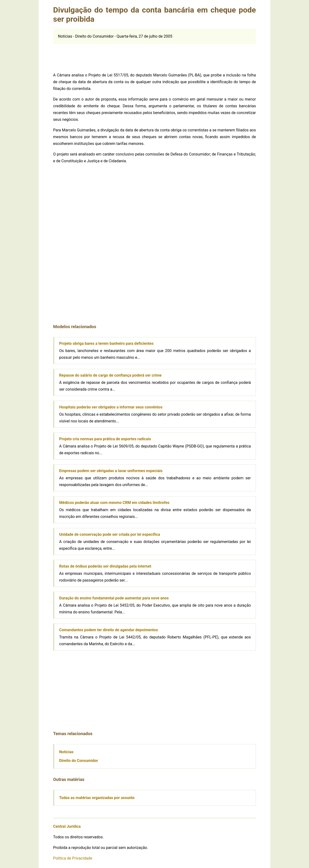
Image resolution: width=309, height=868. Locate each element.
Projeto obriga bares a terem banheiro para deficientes (106, 343)
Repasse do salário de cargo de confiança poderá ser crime (110, 375)
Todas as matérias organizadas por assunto (97, 798)
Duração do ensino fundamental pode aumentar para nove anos (114, 598)
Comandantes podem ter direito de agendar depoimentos (109, 630)
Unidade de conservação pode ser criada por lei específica (110, 534)
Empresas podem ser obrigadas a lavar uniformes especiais (111, 471)
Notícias (66, 752)
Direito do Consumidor (79, 761)
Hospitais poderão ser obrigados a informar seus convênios (111, 407)
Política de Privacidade (73, 858)
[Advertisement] (154, 55)
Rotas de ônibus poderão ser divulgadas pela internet (105, 566)
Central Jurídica (67, 826)
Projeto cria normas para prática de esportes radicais (105, 439)
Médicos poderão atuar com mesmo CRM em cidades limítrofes (114, 503)
